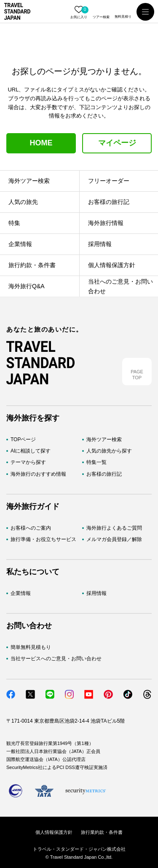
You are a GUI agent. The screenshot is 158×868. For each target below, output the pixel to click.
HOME (41, 143)
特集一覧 (96, 463)
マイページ (117, 143)
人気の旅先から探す (109, 451)
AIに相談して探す (31, 451)
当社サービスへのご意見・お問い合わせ (56, 659)
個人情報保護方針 (54, 832)
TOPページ (23, 439)
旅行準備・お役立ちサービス (43, 539)
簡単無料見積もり (31, 648)
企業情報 (21, 593)
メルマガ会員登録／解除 (114, 539)
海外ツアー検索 (104, 439)
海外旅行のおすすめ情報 (38, 474)
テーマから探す (28, 463)
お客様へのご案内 (31, 528)
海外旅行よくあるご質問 (114, 528)
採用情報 (96, 593)
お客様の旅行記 (104, 474)
